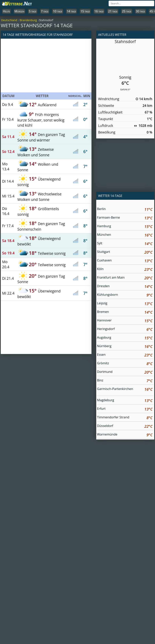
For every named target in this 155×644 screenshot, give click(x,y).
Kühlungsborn (125, 295)
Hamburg (125, 227)
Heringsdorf (125, 329)
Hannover (125, 321)
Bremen (125, 312)
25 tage (127, 11)
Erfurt (125, 409)
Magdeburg (125, 401)
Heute (6, 11)
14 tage (72, 11)
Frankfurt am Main (125, 278)
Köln (125, 269)
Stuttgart (125, 252)
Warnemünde (125, 435)
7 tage (45, 11)
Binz (125, 381)
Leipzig (125, 304)
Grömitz (125, 364)
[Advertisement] (46, 66)
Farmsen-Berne (125, 218)
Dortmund (125, 372)
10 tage (58, 11)
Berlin (125, 209)
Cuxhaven (125, 261)
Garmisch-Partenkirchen (125, 390)
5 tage (33, 11)
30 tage (141, 11)
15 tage (85, 11)
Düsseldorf (125, 426)
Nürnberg (125, 346)
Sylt (125, 244)
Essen (125, 355)
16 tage (99, 11)
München (125, 235)
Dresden (125, 286)
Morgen (19, 11)
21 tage (113, 11)
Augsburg (125, 338)
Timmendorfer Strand (125, 418)
